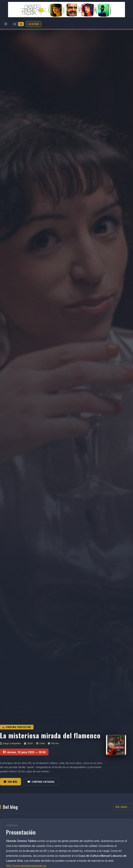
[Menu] (6, 24)
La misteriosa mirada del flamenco (50, 735)
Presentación (21, 832)
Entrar (34, 24)
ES (21, 24)
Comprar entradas (41, 782)
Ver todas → (123, 807)
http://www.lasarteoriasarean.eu (26, 866)
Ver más (11, 782)
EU (15, 24)
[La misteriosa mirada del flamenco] (116, 745)
